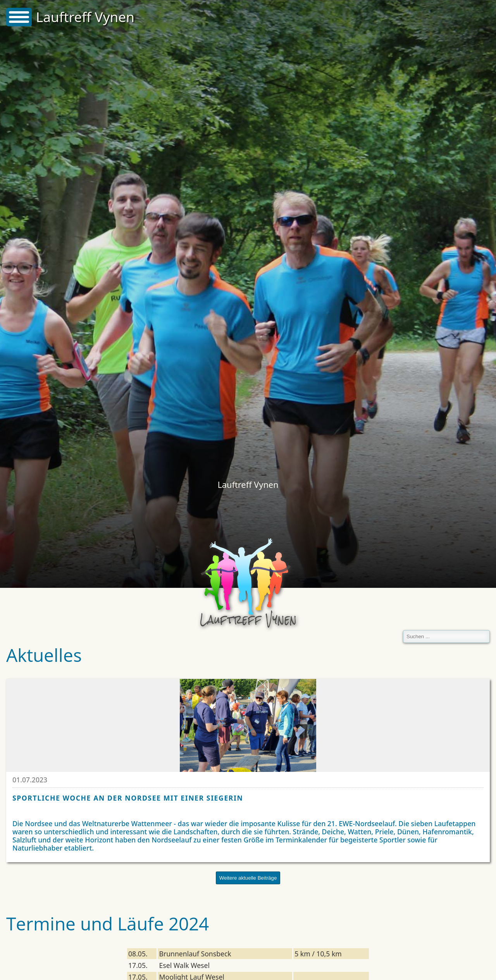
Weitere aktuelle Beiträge (248, 878)
